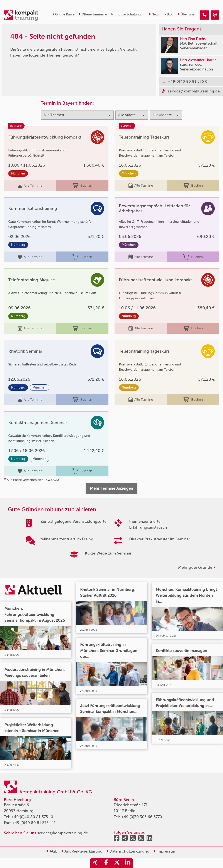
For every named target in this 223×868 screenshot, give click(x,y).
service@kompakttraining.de (63, 833)
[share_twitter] (117, 863)
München (18, 173)
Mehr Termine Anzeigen (111, 488)
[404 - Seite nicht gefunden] (204, 15)
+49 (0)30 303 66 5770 (142, 817)
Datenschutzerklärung (128, 851)
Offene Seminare (93, 14)
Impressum (165, 851)
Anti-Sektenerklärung (82, 851)
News (154, 14)
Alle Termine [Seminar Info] (30, 186)
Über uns (186, 14)
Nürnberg (18, 245)
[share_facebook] (106, 863)
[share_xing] (95, 863)
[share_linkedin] (128, 863)
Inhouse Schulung (126, 14)
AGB (52, 851)
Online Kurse (63, 14)
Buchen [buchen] (82, 186)
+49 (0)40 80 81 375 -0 (32, 817)
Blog (169, 14)
